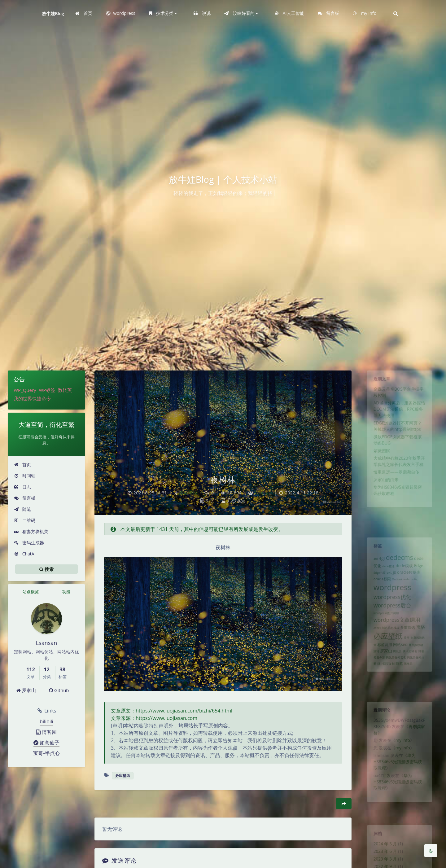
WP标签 (47, 390)
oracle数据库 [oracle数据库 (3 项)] (411, 579)
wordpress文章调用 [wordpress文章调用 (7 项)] (396, 635)
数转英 (65, 390)
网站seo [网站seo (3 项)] (400, 665)
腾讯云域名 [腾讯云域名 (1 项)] (412, 673)
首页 (22, 465)
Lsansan (264, 493)
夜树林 (223, 480)
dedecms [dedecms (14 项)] (400, 561)
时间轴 (25, 476)
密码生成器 (29, 543)
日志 (22, 487)
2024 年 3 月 (383, 847)
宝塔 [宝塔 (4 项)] (425, 644)
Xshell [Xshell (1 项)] (373, 645)
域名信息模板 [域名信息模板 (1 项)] (389, 645)
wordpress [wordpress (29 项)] (391, 597)
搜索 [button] (46, 569)
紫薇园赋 (378, 466)
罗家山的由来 (383, 500)
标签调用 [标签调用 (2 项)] (382, 665)
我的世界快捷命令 (32, 398)
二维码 (25, 520)
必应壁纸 (188, 493)
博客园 (46, 732)
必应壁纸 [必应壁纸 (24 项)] (386, 654)
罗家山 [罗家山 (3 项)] (384, 672)
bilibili (46, 721)
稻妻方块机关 (31, 531)
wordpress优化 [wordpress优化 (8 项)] (391, 608)
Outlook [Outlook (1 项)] (397, 587)
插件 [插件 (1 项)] (408, 656)
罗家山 (26, 690)
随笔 (22, 509)
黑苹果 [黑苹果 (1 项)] (410, 688)
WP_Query (25, 390)
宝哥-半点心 (46, 753)
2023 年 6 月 (383, 856)
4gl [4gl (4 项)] (378, 562)
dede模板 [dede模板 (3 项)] (405, 571)
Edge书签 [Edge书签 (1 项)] (376, 579)
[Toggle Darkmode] (431, 851)
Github (59, 690)
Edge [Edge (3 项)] (422, 571)
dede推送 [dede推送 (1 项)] (386, 572)
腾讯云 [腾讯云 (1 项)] (397, 673)
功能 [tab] (66, 592)
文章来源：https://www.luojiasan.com (154, 718)
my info (403, 747)
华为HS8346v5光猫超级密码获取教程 (397, 773)
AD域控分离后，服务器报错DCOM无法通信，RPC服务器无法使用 (399, 416)
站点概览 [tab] (31, 592)
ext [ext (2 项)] (387, 579)
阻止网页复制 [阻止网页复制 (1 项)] (383, 688)
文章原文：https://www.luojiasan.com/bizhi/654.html (172, 711)
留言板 (25, 498)
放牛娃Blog (53, 13)
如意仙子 (46, 743)
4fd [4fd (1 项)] (371, 563)
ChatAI (25, 554)
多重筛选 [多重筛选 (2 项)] (409, 644)
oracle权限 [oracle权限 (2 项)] (379, 587)
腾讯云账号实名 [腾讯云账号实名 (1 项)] (395, 680)
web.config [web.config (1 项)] (413, 587)
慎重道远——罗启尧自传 (396, 491)
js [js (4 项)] (393, 579)
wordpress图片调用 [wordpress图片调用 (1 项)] (384, 628)
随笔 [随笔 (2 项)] (399, 687)
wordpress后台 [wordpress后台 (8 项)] (391, 618)
